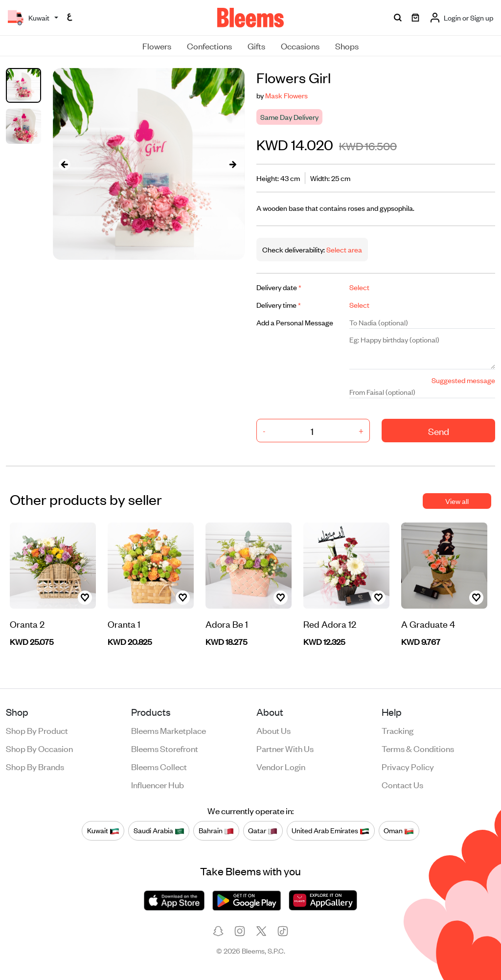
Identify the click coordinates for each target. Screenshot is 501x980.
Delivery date (279, 287)
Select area (343, 249)
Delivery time (279, 305)
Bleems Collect (159, 766)
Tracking (398, 730)
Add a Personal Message (295, 322)
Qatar (263, 831)
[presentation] (65, 164)
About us (273, 730)
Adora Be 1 (227, 624)
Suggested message (463, 380)
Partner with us (285, 748)
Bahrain (216, 831)
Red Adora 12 (330, 624)
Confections (209, 46)
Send (439, 431)
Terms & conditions (418, 748)
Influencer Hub (158, 784)
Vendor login (281, 766)
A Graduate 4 (428, 624)
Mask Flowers (286, 95)
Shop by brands (35, 766)
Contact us (402, 784)
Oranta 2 (27, 624)
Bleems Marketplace (169, 730)
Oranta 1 (124, 624)
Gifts (256, 46)
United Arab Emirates (330, 831)
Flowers (157, 46)
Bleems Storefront (165, 748)
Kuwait (103, 831)
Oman (399, 831)
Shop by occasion (39, 748)
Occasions (300, 46)
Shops (347, 46)
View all (457, 501)
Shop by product (37, 730)
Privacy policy (408, 766)
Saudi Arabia (159, 831)
